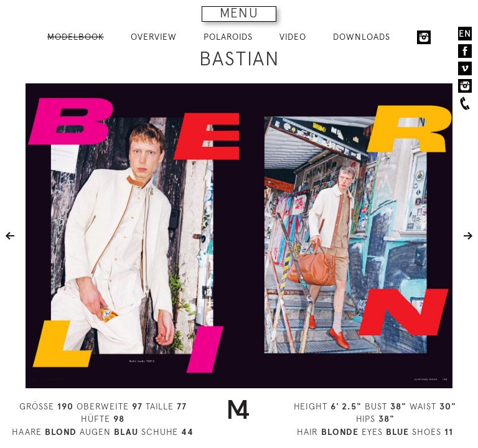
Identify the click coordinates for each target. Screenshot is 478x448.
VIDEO (293, 37)
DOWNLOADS (362, 37)
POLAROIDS (228, 37)
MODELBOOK (76, 37)
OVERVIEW (154, 37)
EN (465, 34)
